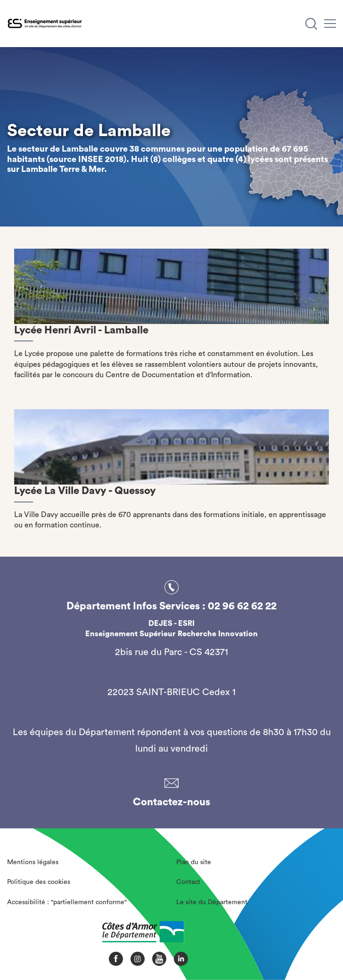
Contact (188, 882)
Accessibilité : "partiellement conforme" (67, 902)
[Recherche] (311, 24)
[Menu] (330, 24)
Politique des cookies (39, 882)
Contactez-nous (171, 802)
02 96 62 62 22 (242, 606)
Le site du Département (212, 902)
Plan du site (194, 862)
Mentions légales (33, 862)
